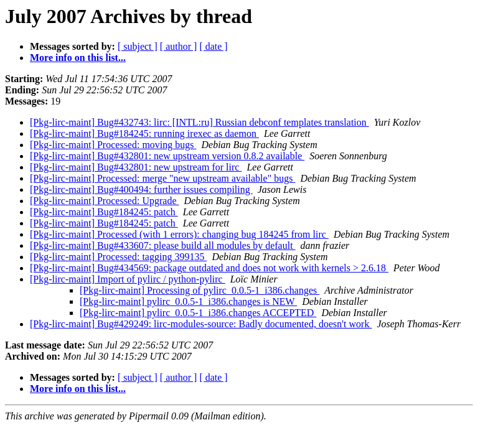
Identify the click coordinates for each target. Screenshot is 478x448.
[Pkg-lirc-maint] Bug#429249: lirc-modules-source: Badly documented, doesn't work (201, 324)
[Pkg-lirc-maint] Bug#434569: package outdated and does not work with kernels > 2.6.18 (209, 268)
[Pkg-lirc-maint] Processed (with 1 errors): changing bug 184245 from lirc (179, 234)
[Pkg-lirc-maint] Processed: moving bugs (113, 145)
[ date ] (213, 46)
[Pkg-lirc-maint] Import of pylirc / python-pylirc (128, 279)
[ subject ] (138, 46)
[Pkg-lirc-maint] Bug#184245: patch (104, 212)
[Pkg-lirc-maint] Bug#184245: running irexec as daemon (144, 133)
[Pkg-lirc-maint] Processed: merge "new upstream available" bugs (162, 178)
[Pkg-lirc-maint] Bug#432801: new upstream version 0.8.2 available (167, 156)
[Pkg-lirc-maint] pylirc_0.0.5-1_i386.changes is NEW (188, 301)
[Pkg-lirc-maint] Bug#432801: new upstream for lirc (136, 167)
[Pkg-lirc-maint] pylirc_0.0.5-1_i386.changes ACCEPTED (198, 313)
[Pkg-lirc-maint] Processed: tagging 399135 (118, 257)
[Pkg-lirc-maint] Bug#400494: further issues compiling (141, 189)
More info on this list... (78, 58)
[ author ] (179, 46)
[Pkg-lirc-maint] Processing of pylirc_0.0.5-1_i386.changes (199, 290)
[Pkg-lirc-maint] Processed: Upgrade (104, 201)
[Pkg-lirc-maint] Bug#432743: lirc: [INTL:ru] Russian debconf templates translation (199, 122)
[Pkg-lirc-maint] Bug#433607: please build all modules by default (163, 245)
